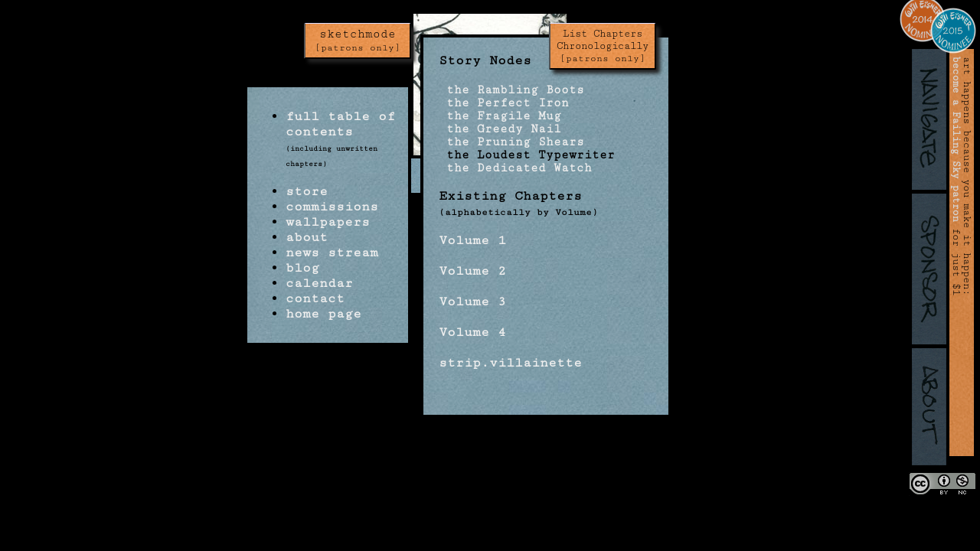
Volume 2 (472, 271)
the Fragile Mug (500, 116)
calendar (319, 283)
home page (323, 314)
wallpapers (328, 222)
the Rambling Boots (511, 90)
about (307, 237)
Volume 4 (472, 332)
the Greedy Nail (500, 129)
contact (315, 298)
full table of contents (340, 124)
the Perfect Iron (504, 103)
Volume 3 (472, 302)
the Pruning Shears (511, 142)
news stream (332, 253)
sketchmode (358, 41)
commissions (332, 207)
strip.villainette (510, 363)
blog (302, 268)
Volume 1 (472, 240)
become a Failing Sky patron (956, 139)
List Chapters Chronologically (603, 46)
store (307, 191)
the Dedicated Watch (515, 168)
